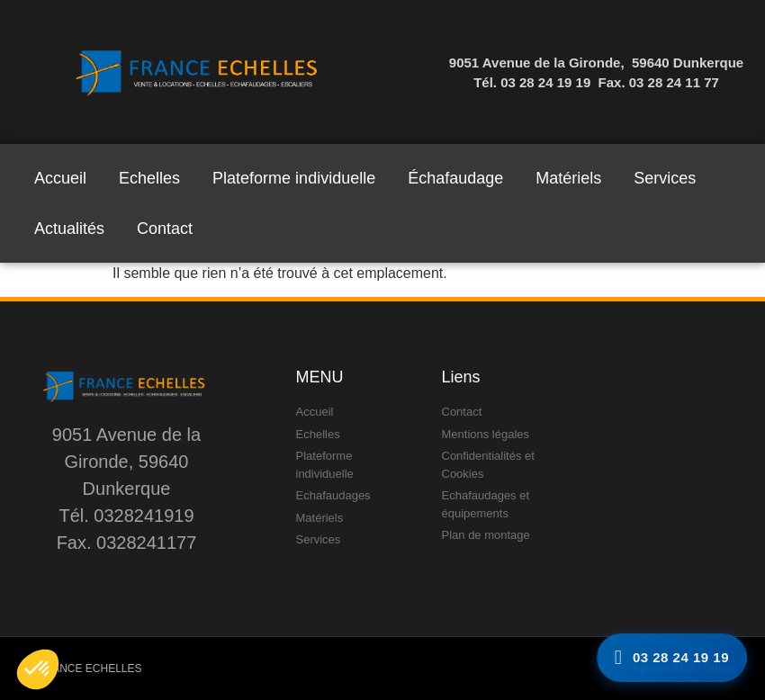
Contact (165, 229)
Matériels (568, 178)
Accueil (60, 178)
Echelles (149, 178)
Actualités (69, 229)
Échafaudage (455, 178)
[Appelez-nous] (672, 658)
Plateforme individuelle (294, 178)
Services (665, 178)
